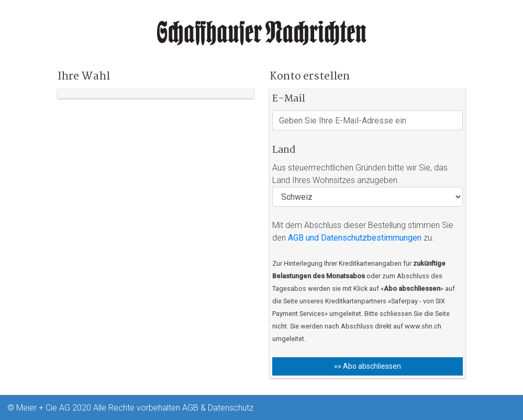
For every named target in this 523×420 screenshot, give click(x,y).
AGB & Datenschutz (218, 408)
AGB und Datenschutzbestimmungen (355, 238)
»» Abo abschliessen (368, 366)
